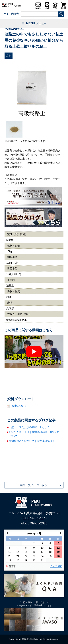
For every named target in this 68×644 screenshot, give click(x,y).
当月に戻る (56, 566)
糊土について (19, 406)
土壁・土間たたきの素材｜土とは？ (29, 427)
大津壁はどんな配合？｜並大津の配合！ (32, 441)
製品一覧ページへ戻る (34, 485)
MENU (34, 23)
